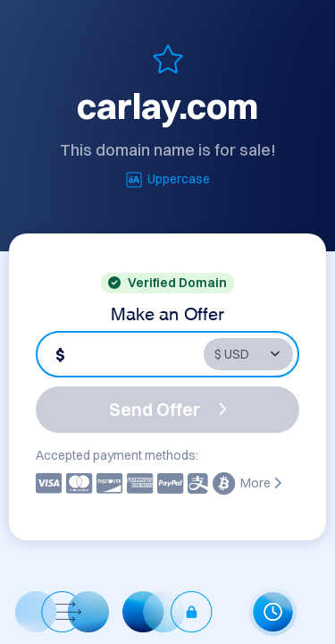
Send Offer (168, 409)
